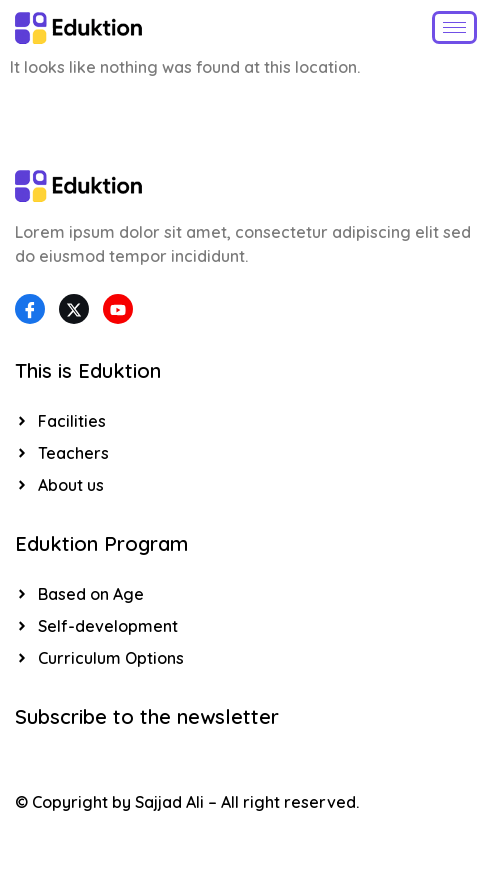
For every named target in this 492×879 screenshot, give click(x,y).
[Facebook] (30, 309)
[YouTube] (118, 309)
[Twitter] (74, 309)
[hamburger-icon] (454, 27)
